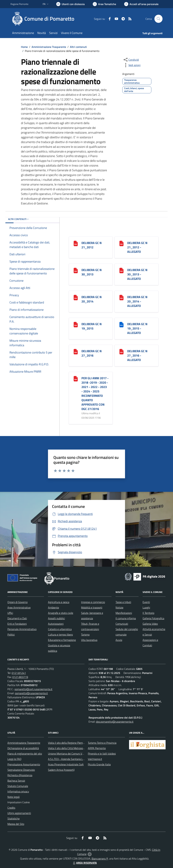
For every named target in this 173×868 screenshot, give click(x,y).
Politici (11, 635)
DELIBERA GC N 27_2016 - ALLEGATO (137, 355)
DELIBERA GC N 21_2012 (91, 245)
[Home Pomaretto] (44, 19)
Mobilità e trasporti (92, 607)
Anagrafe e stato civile (61, 613)
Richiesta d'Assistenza (20, 775)
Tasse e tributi (123, 602)
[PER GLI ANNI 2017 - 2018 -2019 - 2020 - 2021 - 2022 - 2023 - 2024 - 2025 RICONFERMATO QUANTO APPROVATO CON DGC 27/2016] (76, 378)
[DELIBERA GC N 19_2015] (76, 324)
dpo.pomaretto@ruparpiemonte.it (115, 722)
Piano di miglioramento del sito (25, 754)
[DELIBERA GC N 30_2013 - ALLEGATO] (121, 270)
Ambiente (53, 607)
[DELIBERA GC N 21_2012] (76, 243)
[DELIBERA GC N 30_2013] (76, 270)
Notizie (119, 607)
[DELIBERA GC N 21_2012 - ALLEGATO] (121, 243)
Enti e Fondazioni (17, 624)
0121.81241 (19, 673)
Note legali (14, 797)
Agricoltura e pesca (59, 602)
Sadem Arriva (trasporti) (61, 770)
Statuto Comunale (18, 786)
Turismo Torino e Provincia (102, 743)
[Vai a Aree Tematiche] (104, 4)
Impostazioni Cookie (19, 802)
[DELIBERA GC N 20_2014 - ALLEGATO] (121, 297)
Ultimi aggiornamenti (19, 813)
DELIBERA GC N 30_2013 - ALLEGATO (137, 274)
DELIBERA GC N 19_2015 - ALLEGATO (137, 328)
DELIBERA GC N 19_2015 (91, 326)
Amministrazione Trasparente (49, 47)
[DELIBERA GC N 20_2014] (76, 297)
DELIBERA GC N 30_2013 (91, 272)
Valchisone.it (95, 759)
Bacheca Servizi (16, 781)
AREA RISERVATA (84, 863)
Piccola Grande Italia (99, 764)
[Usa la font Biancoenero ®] (70, 4)
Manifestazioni (124, 613)
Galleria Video (150, 624)
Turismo (85, 635)
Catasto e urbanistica (60, 629)
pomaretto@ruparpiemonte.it (31, 693)
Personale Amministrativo (22, 629)
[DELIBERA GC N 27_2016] (76, 351)
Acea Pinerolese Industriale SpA (66, 764)
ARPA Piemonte (97, 748)
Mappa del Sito (16, 824)
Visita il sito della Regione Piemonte (68, 743)
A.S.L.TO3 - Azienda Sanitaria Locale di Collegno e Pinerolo (81, 759)
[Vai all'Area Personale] (141, 4)
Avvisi (119, 640)
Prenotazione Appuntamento (24, 764)
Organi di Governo (17, 602)
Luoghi (146, 607)
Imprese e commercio (93, 602)
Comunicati (122, 624)
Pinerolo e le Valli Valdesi (102, 754)
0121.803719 (20, 677)
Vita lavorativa (89, 640)
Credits (11, 808)
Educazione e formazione (62, 640)
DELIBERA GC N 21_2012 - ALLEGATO (137, 247)
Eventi (146, 602)
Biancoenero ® (100, 859)
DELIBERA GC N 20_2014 (91, 299)
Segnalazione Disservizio (21, 770)
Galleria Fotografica (153, 618)
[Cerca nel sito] (158, 19)
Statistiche (14, 818)
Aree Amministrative (19, 607)
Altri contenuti (78, 47)
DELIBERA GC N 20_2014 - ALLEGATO (137, 301)
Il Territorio (148, 613)
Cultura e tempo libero (60, 635)
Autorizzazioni (56, 624)
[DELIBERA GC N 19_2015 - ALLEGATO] (121, 324)
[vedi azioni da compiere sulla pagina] (132, 65)
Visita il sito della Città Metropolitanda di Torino (74, 748)
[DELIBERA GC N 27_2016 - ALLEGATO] (121, 351)
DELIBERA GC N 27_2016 (91, 353)
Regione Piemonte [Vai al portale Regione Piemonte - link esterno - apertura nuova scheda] (19, 4)
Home (24, 47)
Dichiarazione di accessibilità (23, 748)
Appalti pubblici (56, 618)
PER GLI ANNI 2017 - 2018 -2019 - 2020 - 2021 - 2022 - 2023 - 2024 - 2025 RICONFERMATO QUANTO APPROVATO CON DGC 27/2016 (95, 394)
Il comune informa (126, 618)
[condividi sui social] (131, 60)
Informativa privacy (18, 791)
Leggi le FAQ (14, 759)
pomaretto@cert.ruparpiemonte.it (33, 689)
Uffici (10, 613)
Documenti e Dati (17, 618)
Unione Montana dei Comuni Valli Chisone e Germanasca (80, 754)
